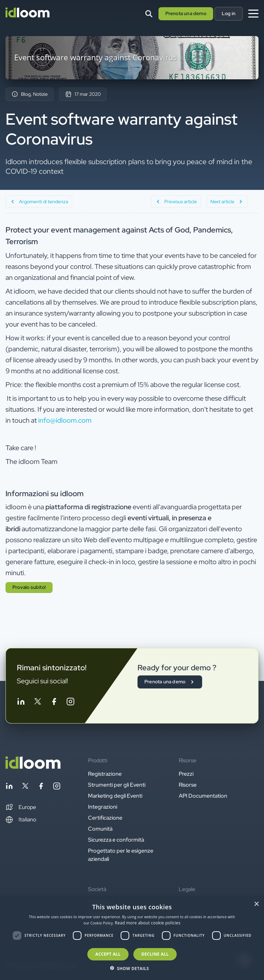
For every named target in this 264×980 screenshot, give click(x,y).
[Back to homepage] (33, 767)
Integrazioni (103, 807)
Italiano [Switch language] (21, 820)
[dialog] (132, 938)
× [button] (256, 904)
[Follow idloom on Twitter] (37, 703)
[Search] (149, 14)
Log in (229, 13)
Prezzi (186, 774)
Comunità (100, 829)
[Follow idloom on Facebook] (54, 703)
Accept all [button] (108, 954)
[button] (21, 807)
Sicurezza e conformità (116, 840)
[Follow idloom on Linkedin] (21, 703)
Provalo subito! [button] (29, 587)
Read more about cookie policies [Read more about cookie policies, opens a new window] (148, 923)
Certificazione (105, 818)
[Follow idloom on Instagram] (70, 703)
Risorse (188, 785)
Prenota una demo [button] (186, 13)
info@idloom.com (65, 420)
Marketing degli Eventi (115, 796)
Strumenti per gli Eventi (117, 785)
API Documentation (203, 796)
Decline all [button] (155, 954)
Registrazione (105, 774)
